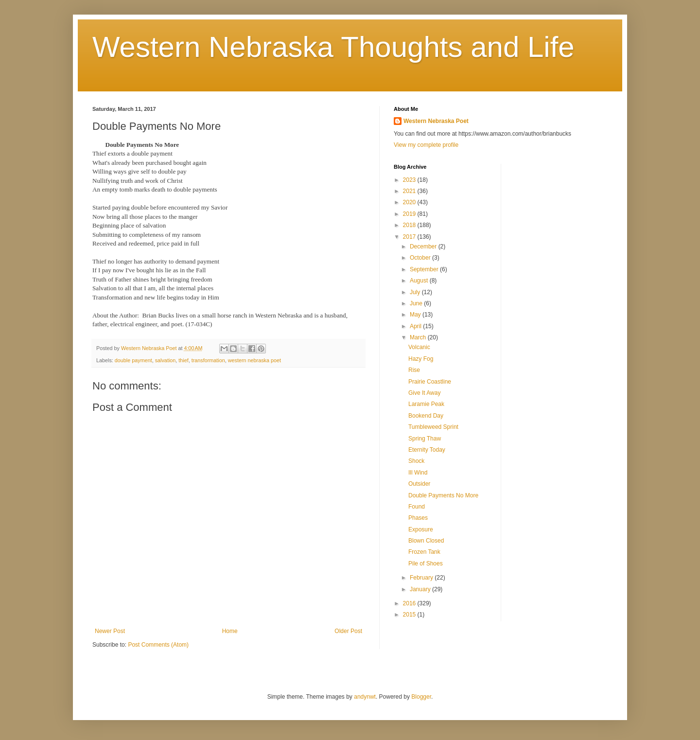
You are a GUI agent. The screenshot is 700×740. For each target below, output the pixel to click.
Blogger (421, 697)
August (420, 281)
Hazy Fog (421, 359)
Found (417, 507)
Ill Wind (418, 473)
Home (230, 631)
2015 (410, 615)
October (421, 258)
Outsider (419, 484)
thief (183, 360)
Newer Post (110, 631)
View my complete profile (426, 145)
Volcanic (419, 347)
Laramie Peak (426, 404)
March (419, 337)
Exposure (421, 529)
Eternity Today (427, 450)
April (416, 326)
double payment (133, 360)
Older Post (348, 631)
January (421, 589)
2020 (410, 202)
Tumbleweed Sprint (433, 427)
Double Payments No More (443, 495)
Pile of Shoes (426, 564)
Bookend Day (426, 416)
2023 (410, 180)
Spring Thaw (425, 439)
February (422, 578)
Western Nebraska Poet (436, 121)
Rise (414, 370)
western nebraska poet (254, 360)
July (416, 292)
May (416, 315)
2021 (410, 191)
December (424, 247)
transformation (208, 360)
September (425, 269)
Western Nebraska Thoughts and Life (333, 47)
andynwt (365, 697)
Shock (416, 461)
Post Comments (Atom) (158, 645)
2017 (410, 237)
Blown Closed (426, 541)
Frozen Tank (424, 552)
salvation (166, 360)
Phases (418, 518)
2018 (410, 225)
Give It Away (424, 393)
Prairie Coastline (430, 382)
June (417, 303)
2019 (410, 214)
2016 (410, 603)
